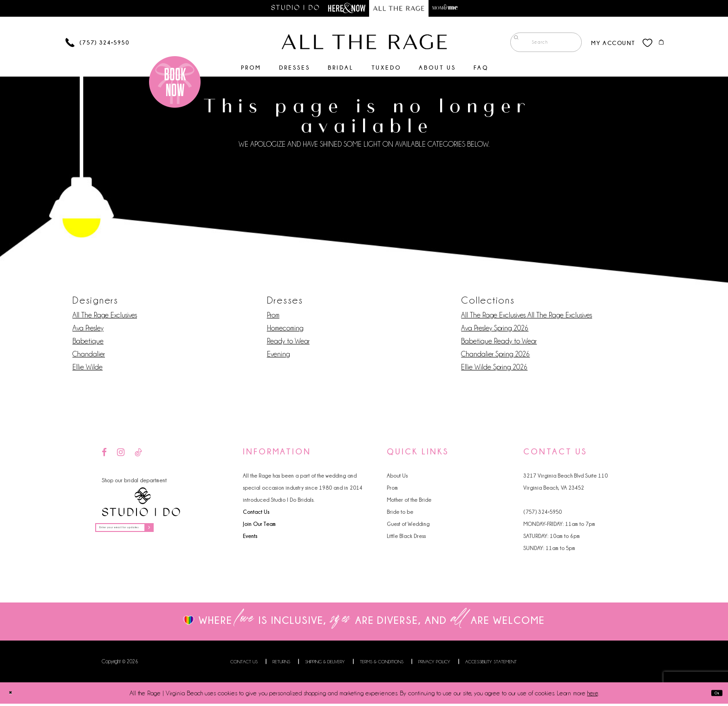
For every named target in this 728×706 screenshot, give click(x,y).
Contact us (244, 664)
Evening (278, 356)
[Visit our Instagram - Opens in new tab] (121, 455)
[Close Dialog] (14, 695)
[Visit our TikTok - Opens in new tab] (138, 455)
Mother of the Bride (409, 502)
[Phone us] (97, 45)
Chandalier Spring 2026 (495, 356)
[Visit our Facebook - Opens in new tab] (104, 455)
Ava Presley (88, 330)
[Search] (538, 45)
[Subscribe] (192, 533)
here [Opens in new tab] (593, 695)
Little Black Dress (406, 538)
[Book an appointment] (175, 84)
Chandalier (89, 356)
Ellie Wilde (88, 369)
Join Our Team (259, 526)
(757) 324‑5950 (543, 514)
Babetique (88, 343)
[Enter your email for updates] (148, 533)
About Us (397, 478)
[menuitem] (538, 45)
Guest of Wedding (408, 526)
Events (250, 538)
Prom (273, 317)
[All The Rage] (364, 44)
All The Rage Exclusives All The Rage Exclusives (526, 317)
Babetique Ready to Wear (499, 343)
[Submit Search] (513, 45)
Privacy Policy (434, 664)
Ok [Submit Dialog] (713, 695)
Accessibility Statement (491, 664)
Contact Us (256, 514)
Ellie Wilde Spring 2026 (494, 369)
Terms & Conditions (382, 664)
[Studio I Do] (141, 504)
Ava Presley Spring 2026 (495, 330)
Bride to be (400, 514)
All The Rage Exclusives (105, 317)
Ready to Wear (288, 343)
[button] (605, 44)
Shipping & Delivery (325, 664)
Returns (281, 664)
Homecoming (285, 330)
